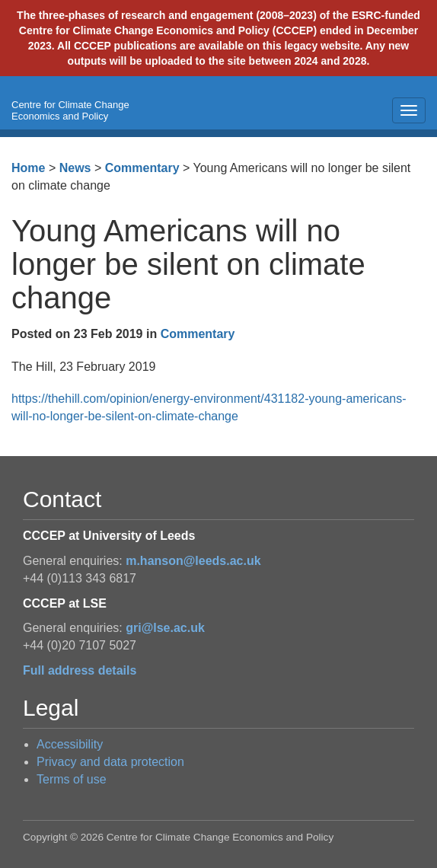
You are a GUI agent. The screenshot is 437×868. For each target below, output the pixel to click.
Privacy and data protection (110, 762)
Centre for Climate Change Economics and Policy (70, 110)
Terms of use (72, 779)
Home (28, 168)
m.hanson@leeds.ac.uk (193, 561)
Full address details (80, 670)
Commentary (142, 168)
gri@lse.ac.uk (165, 628)
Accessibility (70, 744)
